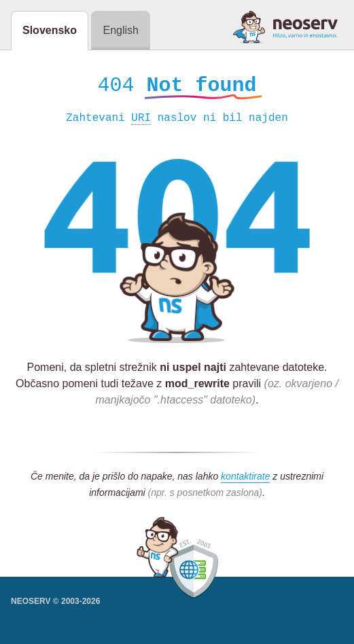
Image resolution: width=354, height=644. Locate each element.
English (120, 30)
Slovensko (50, 30)
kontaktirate (245, 478)
